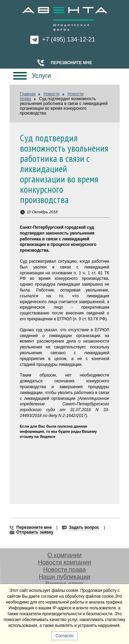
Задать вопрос (84, 527)
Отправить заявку (35, 532)
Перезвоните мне (71, 63)
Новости (52, 94)
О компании (64, 555)
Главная (28, 94)
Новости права (65, 570)
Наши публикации (64, 577)
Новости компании (64, 562)
